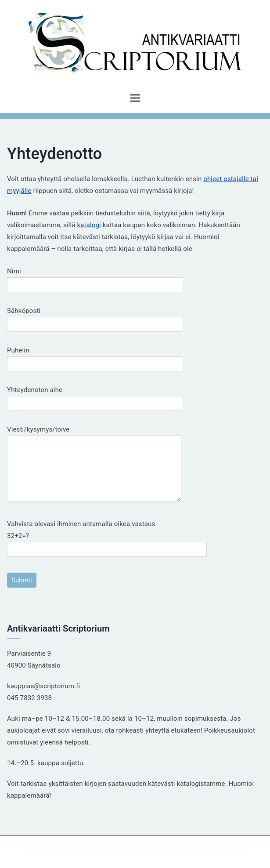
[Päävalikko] (135, 98)
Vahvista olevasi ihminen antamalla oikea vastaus (107, 537)
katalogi (89, 225)
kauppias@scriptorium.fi (43, 686)
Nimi (95, 278)
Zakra (192, 852)
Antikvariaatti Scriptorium (111, 852)
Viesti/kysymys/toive (94, 464)
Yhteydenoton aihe (95, 397)
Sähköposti (95, 318)
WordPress (228, 852)
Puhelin (95, 357)
